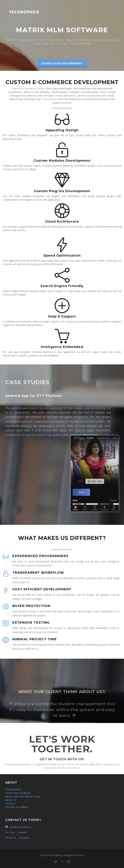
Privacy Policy (13, 789)
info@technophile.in (68, 774)
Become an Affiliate (17, 807)
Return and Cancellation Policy (23, 796)
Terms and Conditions (18, 793)
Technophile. (55, 855)
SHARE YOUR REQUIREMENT (62, 63)
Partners (10, 803)
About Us (11, 800)
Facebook (11, 838)
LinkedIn (23, 832)
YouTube (10, 832)
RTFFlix (12, 389)
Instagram (24, 838)
